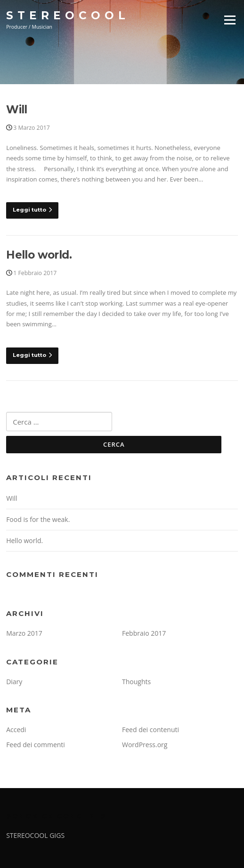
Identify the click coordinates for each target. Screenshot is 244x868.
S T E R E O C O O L (66, 15)
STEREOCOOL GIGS (35, 835)
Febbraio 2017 (144, 633)
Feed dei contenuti (150, 730)
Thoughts (136, 682)
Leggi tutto (32, 210)
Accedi (16, 730)
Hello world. (39, 255)
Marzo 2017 (24, 633)
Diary (14, 682)
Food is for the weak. (38, 519)
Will (17, 110)
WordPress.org (145, 745)
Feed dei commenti (36, 745)
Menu (230, 20)
